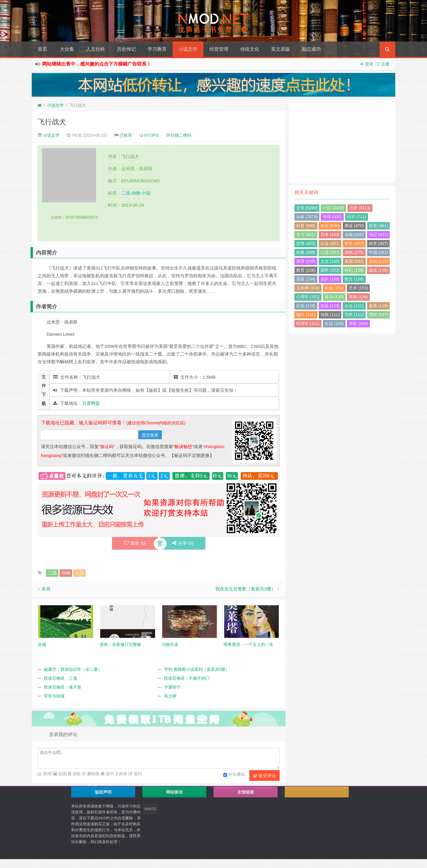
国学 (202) (330, 270)
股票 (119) (379, 306)
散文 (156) (354, 279)
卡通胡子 (172, 687)
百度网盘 (91, 403)
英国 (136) (358, 297)
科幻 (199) (354, 270)
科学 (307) (379, 243)
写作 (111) (354, 315)
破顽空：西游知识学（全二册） (73, 669)
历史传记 (126, 49)
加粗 (76, 774)
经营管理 (219, 49)
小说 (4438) (333, 208)
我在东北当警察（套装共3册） (245, 589)
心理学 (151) (308, 297)
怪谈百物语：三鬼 (60, 678)
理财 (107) (379, 315)
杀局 (46, 589)
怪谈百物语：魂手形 (63, 687)
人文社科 (95, 49)
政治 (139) (334, 297)
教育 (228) (306, 270)
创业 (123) (330, 306)
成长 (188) (330, 279)
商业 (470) (354, 226)
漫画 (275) (354, 252)
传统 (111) (330, 315)
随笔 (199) (379, 270)
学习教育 (157, 49)
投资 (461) (379, 226)
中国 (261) (379, 252)
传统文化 (250, 49)
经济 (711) (357, 217)
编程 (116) (306, 315)
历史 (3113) (360, 208)
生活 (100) (334, 324)
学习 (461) (306, 235)
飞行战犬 (52, 122)
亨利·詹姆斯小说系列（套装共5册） (197, 669)
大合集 (67, 49)
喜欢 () (135, 543)
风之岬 (170, 696)
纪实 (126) (306, 306)
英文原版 (281, 49)
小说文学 (188, 49)
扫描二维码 (181, 135)
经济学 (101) (308, 324)
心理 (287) (330, 252)
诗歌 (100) (358, 324)
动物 (136, 193)
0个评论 (152, 135)
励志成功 (311, 49)
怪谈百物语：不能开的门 (187, 678)
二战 (126, 193)
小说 (146, 193)
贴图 (62, 774)
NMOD (150, 809)
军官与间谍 (54, 696)
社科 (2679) (307, 217)
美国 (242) (354, 261)
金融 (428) (354, 235)
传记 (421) (379, 235)
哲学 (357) (354, 243)
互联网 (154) (308, 288)
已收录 (126, 135)
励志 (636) (330, 226)
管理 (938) (332, 217)
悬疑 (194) (306, 279)
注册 (385, 64)
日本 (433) (330, 235)
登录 (369, 64)
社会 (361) (330, 243)
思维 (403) (306, 243)
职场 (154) (334, 288)
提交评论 (265, 776)
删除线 (93, 774)
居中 (109, 774)
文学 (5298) (307, 208)
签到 (137, 774)
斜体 (122, 774)
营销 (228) (379, 261)
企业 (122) (354, 306)
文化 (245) (330, 261)
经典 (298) (306, 252)
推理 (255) (306, 261)
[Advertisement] (342, 141)
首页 (42, 49)
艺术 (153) (358, 288)
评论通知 (234, 775)
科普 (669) (306, 226)
